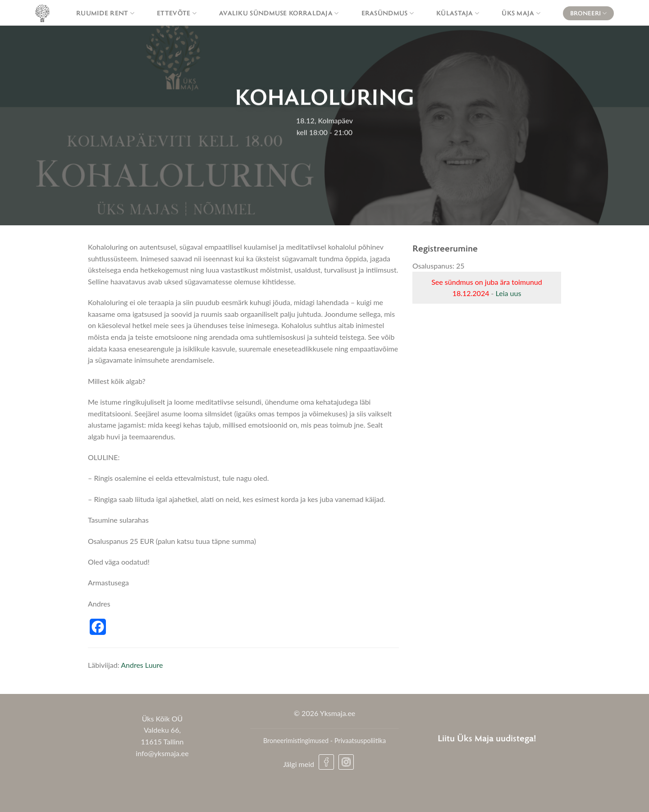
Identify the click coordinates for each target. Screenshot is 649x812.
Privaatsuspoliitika (360, 741)
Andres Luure (142, 665)
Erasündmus (388, 13)
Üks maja (521, 13)
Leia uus (509, 293)
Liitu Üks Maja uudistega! (487, 738)
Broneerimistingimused (296, 741)
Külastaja (458, 13)
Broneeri (588, 13)
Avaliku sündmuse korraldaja (279, 13)
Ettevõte (177, 13)
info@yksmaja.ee (162, 753)
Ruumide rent (105, 13)
